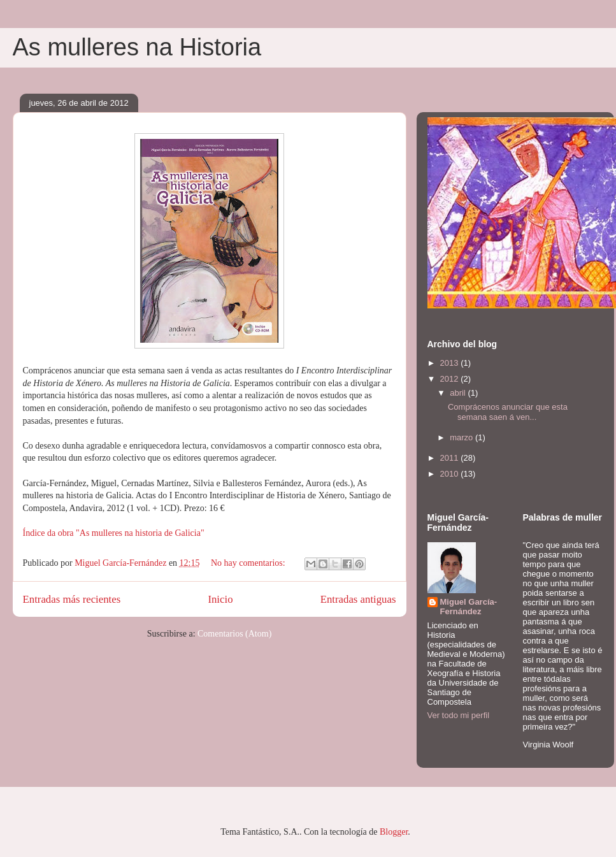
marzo (462, 437)
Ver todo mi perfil (459, 715)
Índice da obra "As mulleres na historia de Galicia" (114, 533)
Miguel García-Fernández (469, 607)
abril (459, 393)
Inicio (220, 599)
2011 (451, 458)
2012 (451, 379)
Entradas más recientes (72, 599)
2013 (451, 363)
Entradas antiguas (358, 599)
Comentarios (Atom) (234, 634)
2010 (451, 474)
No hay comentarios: (249, 563)
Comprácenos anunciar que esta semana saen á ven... (508, 412)
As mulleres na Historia (137, 47)
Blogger (394, 832)
